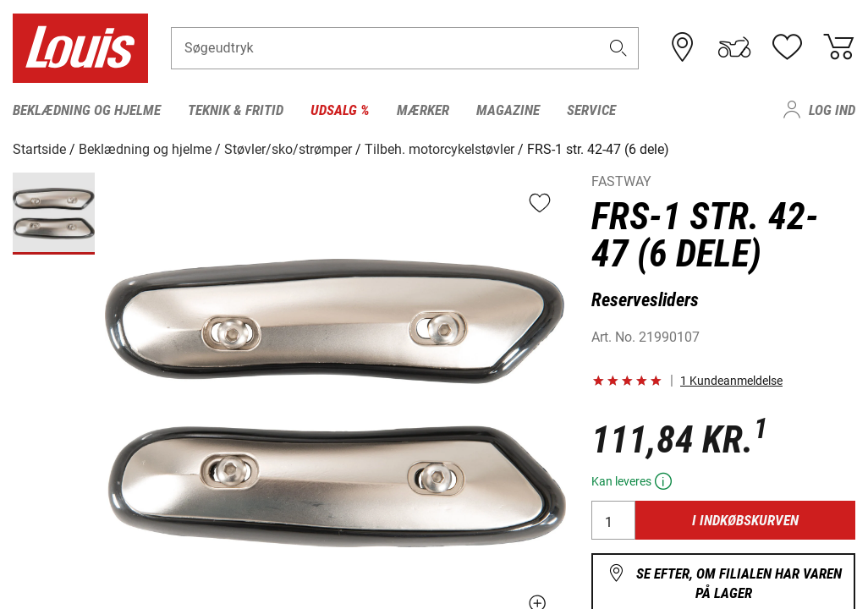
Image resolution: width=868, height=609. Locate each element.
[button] (618, 48)
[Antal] (613, 520)
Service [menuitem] (591, 110)
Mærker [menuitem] (423, 110)
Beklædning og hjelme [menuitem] (87, 110)
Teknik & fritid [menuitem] (236, 110)
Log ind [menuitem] (832, 110)
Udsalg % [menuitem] (340, 110)
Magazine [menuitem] (508, 110)
